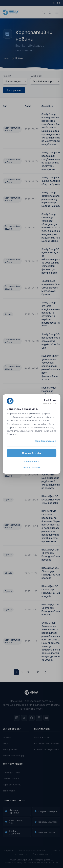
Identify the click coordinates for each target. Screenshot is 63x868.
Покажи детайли (45, 441)
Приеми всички (32, 453)
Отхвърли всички (32, 468)
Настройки (30, 462)
